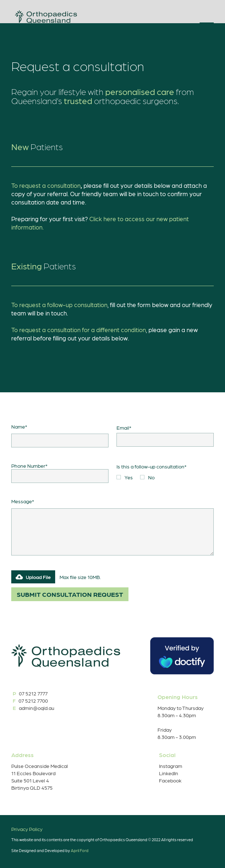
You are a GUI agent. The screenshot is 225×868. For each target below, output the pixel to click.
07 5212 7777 (33, 693)
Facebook (170, 780)
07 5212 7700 (33, 700)
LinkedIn (169, 773)
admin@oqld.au (36, 708)
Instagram (171, 766)
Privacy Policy (27, 829)
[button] (207, 17)
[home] (44, 17)
